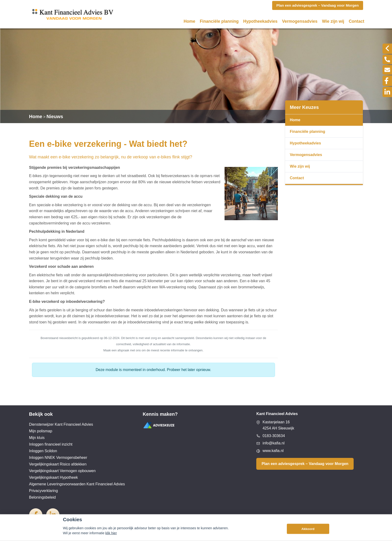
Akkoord (308, 535)
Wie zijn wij (333, 21)
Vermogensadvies (300, 21)
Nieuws (55, 116)
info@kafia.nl (273, 443)
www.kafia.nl (273, 451)
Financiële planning (219, 21)
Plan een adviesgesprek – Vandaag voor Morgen (305, 464)
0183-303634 (274, 436)
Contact (356, 21)
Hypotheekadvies (260, 21)
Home (189, 21)
